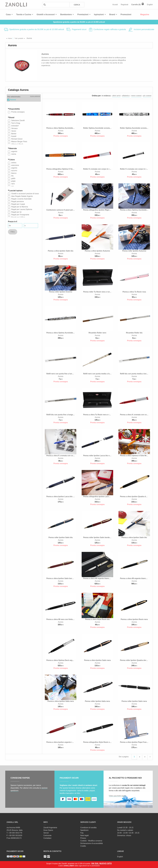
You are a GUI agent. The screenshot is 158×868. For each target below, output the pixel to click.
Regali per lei (16, 212)
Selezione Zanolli (18, 120)
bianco (14, 173)
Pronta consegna (18, 112)
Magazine (145, 14)
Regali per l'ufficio (18, 217)
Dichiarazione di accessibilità (92, 843)
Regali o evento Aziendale (21, 199)
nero (13, 184)
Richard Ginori (17, 139)
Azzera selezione (35, 96)
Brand (112, 14)
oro (12, 186)
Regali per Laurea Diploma (21, 209)
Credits (83, 845)
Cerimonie (47, 835)
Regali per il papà (18, 204)
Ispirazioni (99, 14)
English (150, 5)
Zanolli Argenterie (50, 827)
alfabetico (126, 96)
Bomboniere (66, 14)
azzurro (14, 170)
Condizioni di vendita (88, 827)
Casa (8, 14)
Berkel (13, 134)
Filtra (13, 232)
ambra (13, 163)
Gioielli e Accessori (46, 14)
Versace (14, 128)
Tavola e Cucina (24, 14)
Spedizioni (84, 830)
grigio (13, 181)
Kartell (13, 136)
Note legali (84, 835)
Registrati (125, 5)
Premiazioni (83, 14)
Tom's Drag (15, 123)
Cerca (77, 5)
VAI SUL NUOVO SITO (101, 863)
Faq (82, 832)
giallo (13, 178)
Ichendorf (15, 126)
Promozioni (126, 14)
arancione (15, 165)
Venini (13, 131)
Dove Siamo (48, 830)
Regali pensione (17, 201)
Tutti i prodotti (22, 38)
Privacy (83, 837)
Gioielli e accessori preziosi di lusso (25, 193)
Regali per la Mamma (19, 207)
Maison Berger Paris (19, 141)
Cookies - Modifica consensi (91, 840)
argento (14, 151)
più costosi (147, 96)
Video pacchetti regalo (117, 795)
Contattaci (47, 837)
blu (12, 176)
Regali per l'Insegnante (20, 215)
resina (13, 154)
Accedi (115, 5)
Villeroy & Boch (17, 144)
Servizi (46, 832)
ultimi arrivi (116, 96)
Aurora (13, 99)
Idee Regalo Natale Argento (22, 196)
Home (11, 38)
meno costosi (136, 96)
